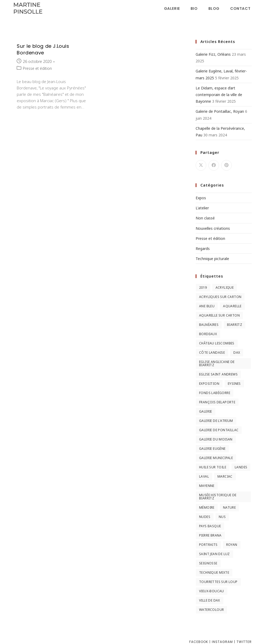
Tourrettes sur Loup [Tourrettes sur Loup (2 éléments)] (218, 582)
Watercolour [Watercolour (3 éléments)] (211, 610)
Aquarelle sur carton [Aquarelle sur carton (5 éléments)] (219, 315)
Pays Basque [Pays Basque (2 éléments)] (210, 526)
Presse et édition (37, 68)
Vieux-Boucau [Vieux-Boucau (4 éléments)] (212, 591)
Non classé (205, 218)
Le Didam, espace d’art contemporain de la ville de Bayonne (219, 95)
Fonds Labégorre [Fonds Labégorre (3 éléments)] (215, 393)
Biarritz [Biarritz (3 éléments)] (235, 325)
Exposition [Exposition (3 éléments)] (209, 384)
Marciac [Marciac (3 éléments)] (225, 476)
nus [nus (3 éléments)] (222, 517)
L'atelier (202, 208)
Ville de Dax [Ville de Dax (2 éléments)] (210, 600)
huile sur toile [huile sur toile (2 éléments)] (213, 467)
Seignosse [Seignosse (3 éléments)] (208, 563)
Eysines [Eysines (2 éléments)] (234, 384)
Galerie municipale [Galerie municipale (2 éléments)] (216, 458)
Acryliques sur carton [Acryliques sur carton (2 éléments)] (220, 297)
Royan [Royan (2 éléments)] (232, 545)
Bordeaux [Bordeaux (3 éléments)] (208, 334)
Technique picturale (212, 259)
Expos (201, 198)
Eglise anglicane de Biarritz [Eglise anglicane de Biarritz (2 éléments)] (217, 363)
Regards (203, 248)
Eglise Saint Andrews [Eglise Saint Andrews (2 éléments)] (218, 374)
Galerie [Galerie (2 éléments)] (206, 411)
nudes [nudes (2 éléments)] (205, 517)
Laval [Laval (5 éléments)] (204, 476)
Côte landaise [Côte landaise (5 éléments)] (212, 353)
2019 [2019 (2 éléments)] (203, 288)
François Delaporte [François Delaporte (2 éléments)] (217, 402)
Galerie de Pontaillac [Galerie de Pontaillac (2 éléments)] (219, 430)
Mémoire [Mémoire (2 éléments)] (207, 507)
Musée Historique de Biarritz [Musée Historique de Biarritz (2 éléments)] (218, 497)
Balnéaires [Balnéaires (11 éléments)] (209, 325)
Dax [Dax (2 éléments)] (237, 353)
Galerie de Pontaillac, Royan (220, 111)
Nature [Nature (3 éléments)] (229, 507)
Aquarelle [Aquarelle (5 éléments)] (232, 306)
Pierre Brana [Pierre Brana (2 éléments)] (210, 535)
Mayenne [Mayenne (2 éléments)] (207, 486)
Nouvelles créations (213, 228)
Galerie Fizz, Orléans (213, 54)
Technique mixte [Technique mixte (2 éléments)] (214, 572)
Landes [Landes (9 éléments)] (241, 467)
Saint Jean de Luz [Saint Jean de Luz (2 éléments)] (214, 554)
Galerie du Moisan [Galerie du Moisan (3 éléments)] (216, 439)
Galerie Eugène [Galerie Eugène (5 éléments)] (212, 449)
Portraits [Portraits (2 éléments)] (208, 545)
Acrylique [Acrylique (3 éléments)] (225, 288)
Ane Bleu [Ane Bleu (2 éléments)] (207, 306)
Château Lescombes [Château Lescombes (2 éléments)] (217, 343)
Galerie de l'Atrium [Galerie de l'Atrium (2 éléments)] (216, 421)
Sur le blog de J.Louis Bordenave (43, 49)
